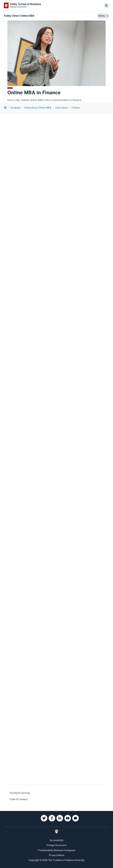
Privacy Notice (57, 855)
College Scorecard (56, 845)
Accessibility (56, 840)
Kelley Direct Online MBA (19, 16)
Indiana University (75, 860)
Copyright (34, 860)
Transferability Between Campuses (56, 850)
